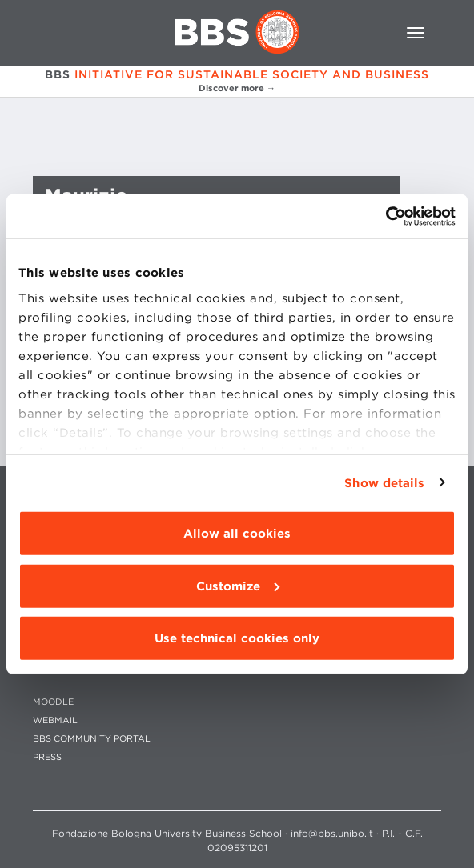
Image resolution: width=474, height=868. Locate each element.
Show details (384, 482)
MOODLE (53, 702)
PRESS (47, 757)
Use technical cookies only (237, 638)
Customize (238, 586)
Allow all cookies (237, 534)
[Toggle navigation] (416, 33)
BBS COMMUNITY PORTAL (92, 739)
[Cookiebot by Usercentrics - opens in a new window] (386, 216)
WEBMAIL (55, 720)
